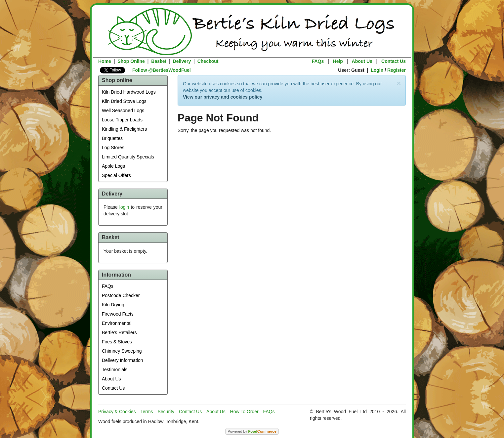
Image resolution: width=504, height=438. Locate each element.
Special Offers (116, 175)
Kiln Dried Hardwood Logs (129, 92)
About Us (362, 61)
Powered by (252, 431)
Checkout (208, 61)
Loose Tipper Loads (122, 120)
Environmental (117, 323)
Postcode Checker (121, 295)
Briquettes (112, 138)
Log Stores (113, 148)
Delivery (182, 61)
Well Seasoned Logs (123, 110)
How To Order (244, 412)
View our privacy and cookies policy (223, 97)
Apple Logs (113, 166)
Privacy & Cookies (117, 412)
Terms (147, 412)
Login (377, 70)
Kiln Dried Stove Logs (124, 101)
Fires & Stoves (117, 342)
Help (338, 61)
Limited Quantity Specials (128, 157)
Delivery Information (123, 360)
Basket (159, 61)
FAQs (318, 61)
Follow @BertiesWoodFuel (162, 70)
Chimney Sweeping (122, 351)
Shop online (117, 80)
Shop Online (131, 61)
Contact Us (394, 61)
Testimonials (115, 370)
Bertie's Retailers (119, 332)
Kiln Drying (113, 305)
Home (105, 61)
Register (397, 70)
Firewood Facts (118, 314)
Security (166, 412)
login (124, 207)
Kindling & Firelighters (124, 129)
